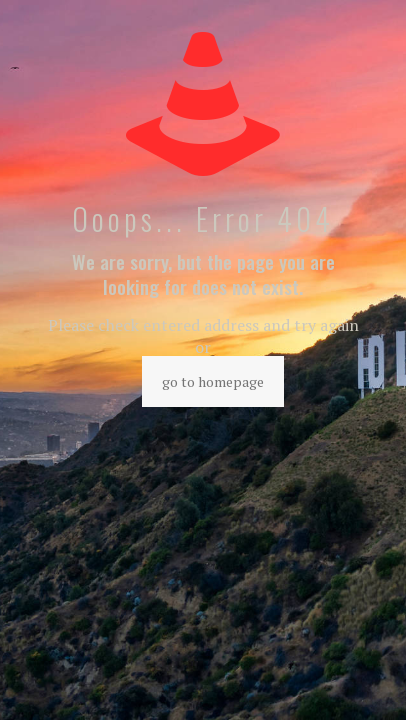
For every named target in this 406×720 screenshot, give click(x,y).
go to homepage (213, 381)
